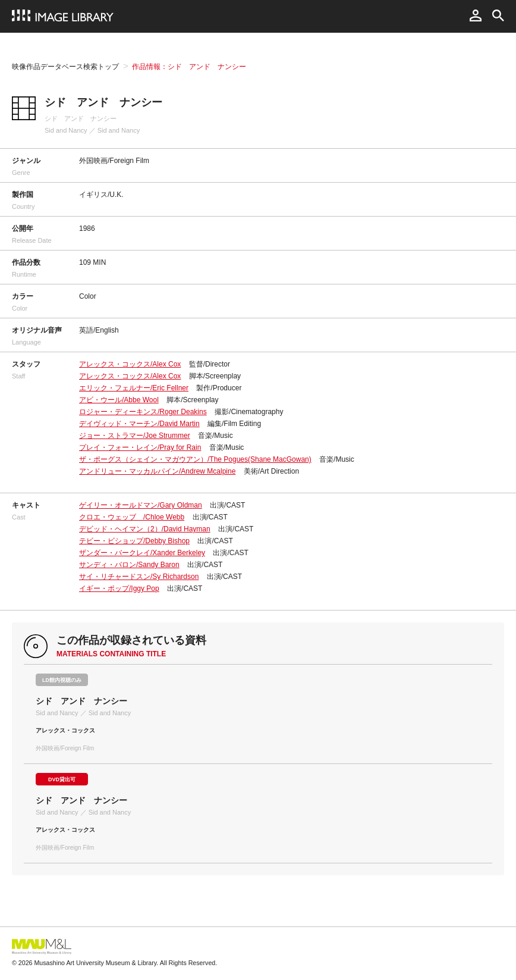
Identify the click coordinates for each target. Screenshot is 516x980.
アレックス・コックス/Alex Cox (130, 364)
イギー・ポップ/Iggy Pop (119, 588)
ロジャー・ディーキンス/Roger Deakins (143, 412)
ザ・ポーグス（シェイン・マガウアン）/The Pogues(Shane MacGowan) (195, 459)
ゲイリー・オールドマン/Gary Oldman (141, 505)
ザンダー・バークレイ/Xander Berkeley (142, 553)
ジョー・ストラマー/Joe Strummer (135, 436)
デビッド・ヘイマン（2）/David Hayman (145, 529)
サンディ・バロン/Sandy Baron (129, 565)
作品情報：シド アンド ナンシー (189, 67)
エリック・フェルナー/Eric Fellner (134, 388)
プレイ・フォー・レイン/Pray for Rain (140, 447)
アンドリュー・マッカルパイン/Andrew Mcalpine (157, 471)
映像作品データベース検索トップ (65, 67)
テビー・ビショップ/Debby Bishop (134, 541)
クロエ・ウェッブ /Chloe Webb (132, 517)
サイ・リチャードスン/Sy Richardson (139, 577)
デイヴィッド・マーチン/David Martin (139, 424)
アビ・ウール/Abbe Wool (119, 400)
